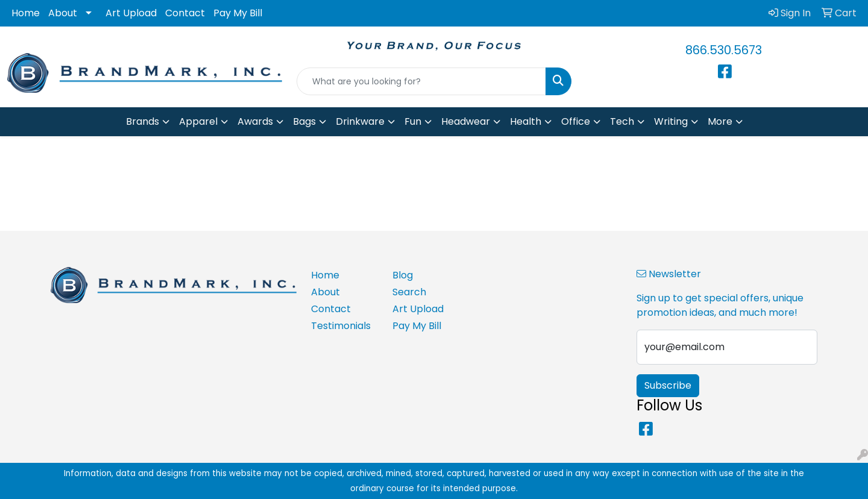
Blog (403, 275)
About (63, 13)
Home (26, 13)
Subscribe (668, 385)
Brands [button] (143, 121)
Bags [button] (304, 121)
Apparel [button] (198, 121)
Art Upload (131, 13)
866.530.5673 (724, 50)
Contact (185, 13)
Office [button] (576, 121)
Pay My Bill (238, 13)
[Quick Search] (421, 81)
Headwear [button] (466, 121)
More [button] (720, 121)
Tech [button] (622, 121)
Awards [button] (255, 121)
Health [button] (526, 121)
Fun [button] (413, 121)
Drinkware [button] (360, 121)
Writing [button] (671, 121)
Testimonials (341, 326)
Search (409, 292)
